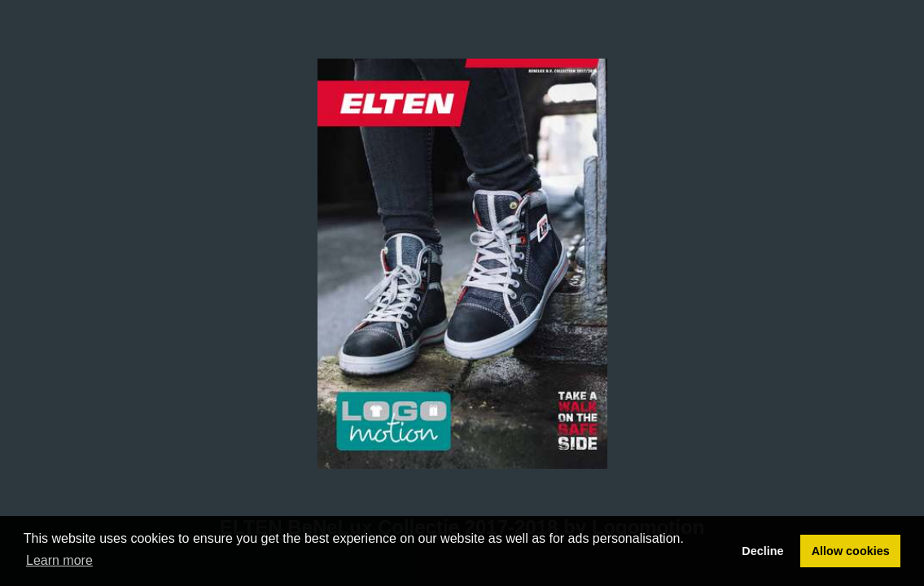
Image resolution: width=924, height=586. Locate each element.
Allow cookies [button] (851, 551)
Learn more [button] (59, 560)
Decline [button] (762, 551)
